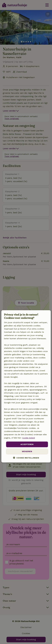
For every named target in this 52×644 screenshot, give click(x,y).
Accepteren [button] (27, 444)
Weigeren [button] (27, 451)
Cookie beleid (28, 438)
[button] (26, 458)
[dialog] (26, 386)
